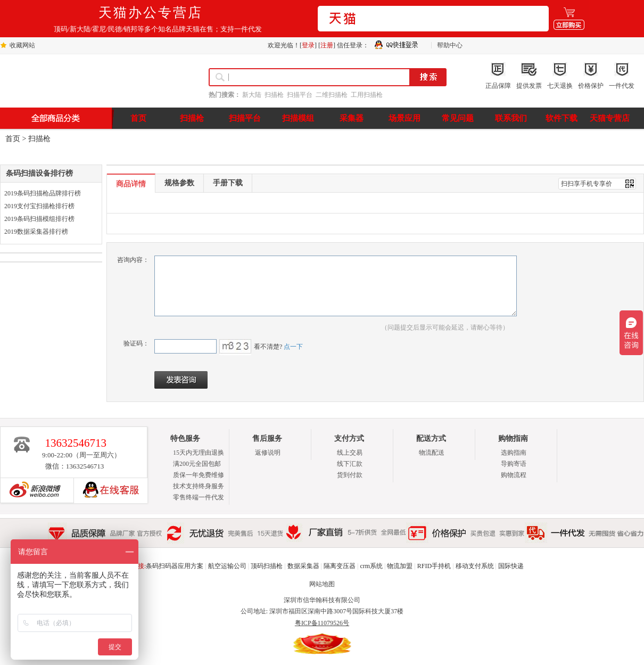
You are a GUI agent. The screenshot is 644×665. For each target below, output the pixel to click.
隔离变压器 (340, 566)
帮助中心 (450, 45)
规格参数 (179, 183)
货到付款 (350, 475)
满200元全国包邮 (197, 464)
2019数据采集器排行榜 (36, 232)
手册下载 (228, 183)
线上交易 (350, 453)
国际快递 (511, 566)
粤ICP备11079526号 (322, 623)
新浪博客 (32, 490)
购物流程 (514, 475)
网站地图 (322, 584)
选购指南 (514, 453)
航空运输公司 (227, 566)
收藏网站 (22, 45)
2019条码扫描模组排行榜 (39, 219)
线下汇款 (350, 464)
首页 (13, 139)
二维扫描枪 (332, 95)
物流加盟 (400, 566)
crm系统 (371, 566)
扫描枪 (274, 95)
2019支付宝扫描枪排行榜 (39, 206)
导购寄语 (514, 464)
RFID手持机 (434, 566)
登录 (308, 45)
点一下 (292, 347)
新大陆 (252, 95)
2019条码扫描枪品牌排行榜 (43, 193)
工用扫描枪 (367, 95)
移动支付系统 (475, 566)
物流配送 (432, 453)
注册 (327, 45)
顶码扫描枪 (267, 566)
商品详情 (131, 184)
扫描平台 (300, 95)
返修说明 (268, 453)
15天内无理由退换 (199, 453)
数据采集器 (303, 566)
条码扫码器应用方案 (175, 566)
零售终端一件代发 (199, 497)
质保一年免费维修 (199, 475)
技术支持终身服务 (199, 486)
